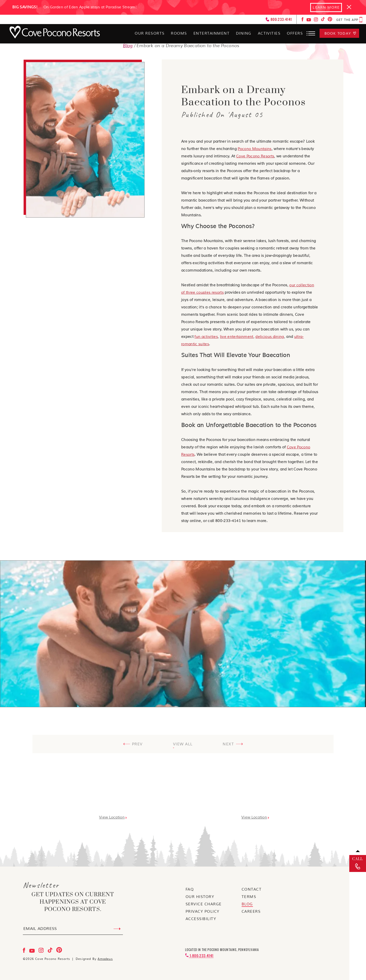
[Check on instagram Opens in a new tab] (316, 21)
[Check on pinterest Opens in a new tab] (330, 21)
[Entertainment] (211, 34)
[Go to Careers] (251, 912)
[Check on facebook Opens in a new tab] (303, 21)
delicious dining (270, 337)
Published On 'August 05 (222, 115)
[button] (311, 33)
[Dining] (243, 34)
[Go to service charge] (204, 905)
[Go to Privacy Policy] (203, 912)
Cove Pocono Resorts (255, 156)
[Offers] (295, 34)
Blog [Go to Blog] (128, 46)
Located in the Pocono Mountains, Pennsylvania (222, 950)
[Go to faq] (190, 890)
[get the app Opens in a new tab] (349, 20)
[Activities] (269, 34)
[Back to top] (358, 851)
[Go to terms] (249, 897)
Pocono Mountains (255, 149)
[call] (358, 864)
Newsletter (41, 885)
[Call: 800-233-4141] (279, 20)
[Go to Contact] (252, 890)
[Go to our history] (200, 897)
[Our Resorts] (149, 34)
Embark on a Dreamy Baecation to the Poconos (243, 96)
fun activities (206, 337)
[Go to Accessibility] (201, 919)
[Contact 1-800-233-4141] (199, 956)
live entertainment (237, 337)
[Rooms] (179, 34)
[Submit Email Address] (117, 929)
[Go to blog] (247, 905)
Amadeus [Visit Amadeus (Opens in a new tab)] (105, 959)
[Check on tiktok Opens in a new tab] (323, 21)
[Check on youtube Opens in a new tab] (309, 21)
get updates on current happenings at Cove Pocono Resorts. (73, 902)
